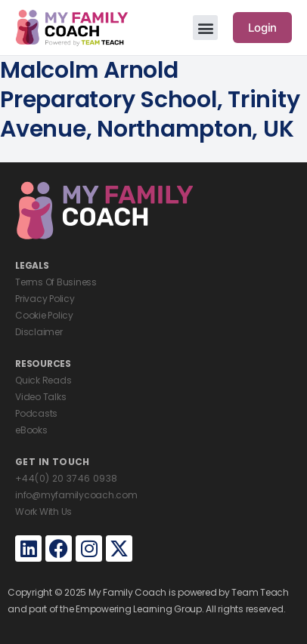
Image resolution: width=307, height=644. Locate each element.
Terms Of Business (56, 282)
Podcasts (36, 413)
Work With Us (43, 512)
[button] (205, 28)
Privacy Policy (45, 299)
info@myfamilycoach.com (76, 495)
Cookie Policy (44, 315)
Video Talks (40, 397)
